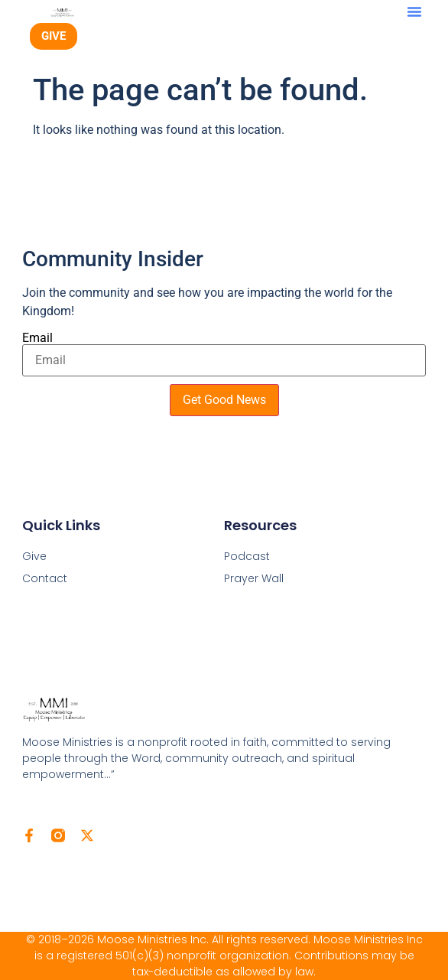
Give (34, 556)
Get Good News (224, 400)
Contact (45, 578)
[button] (414, 11)
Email (37, 338)
